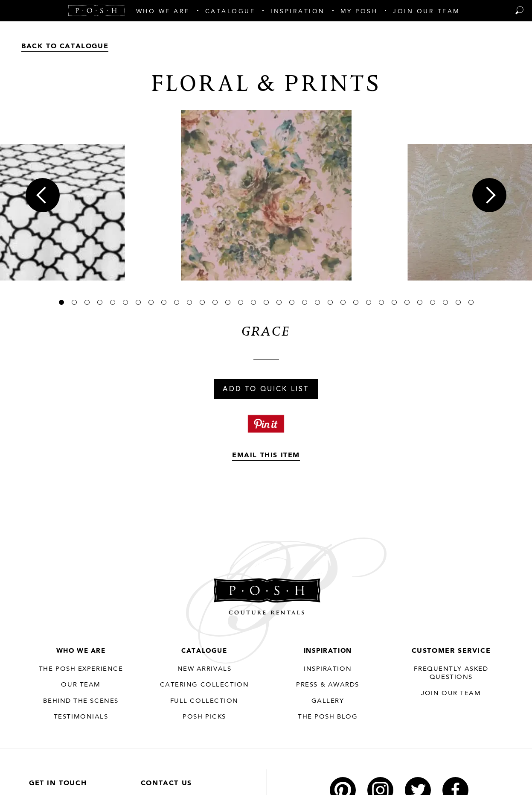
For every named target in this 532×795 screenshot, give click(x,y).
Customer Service (451, 651)
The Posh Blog (328, 717)
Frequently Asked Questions (451, 673)
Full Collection (204, 701)
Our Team (81, 685)
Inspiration (328, 651)
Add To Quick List (266, 389)
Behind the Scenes (81, 701)
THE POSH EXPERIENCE (81, 669)
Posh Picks (204, 717)
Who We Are (81, 651)
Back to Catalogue (65, 47)
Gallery (328, 701)
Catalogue (204, 651)
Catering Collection (204, 685)
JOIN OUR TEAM (451, 693)
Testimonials (81, 717)
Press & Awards (328, 685)
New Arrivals (204, 669)
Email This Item (266, 456)
